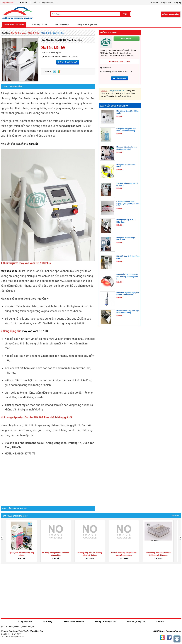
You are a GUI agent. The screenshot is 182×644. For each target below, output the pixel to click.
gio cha (4, 626)
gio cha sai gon (28, 626)
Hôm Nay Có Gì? (39, 24)
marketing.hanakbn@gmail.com (117, 71)
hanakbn (107, 68)
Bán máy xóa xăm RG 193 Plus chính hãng (62, 40)
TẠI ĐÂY (34, 144)
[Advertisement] (48, 480)
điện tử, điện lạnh (18, 33)
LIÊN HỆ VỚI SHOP (68, 62)
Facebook (169, 637)
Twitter (54, 71)
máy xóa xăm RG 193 (35, 331)
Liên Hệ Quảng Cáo (136, 622)
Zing (59, 71)
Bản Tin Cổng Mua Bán (44, 3)
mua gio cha (14, 626)
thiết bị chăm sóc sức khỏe (53, 33)
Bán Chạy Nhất (62, 25)
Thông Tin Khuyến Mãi (87, 25)
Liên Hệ (160, 622)
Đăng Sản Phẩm (171, 14)
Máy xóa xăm (9, 271)
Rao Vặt (24, 3)
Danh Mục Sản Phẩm (14, 25)
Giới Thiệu (48, 622)
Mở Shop (154, 3)
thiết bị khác (34, 33)
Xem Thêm (175, 515)
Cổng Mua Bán (7, 3)
